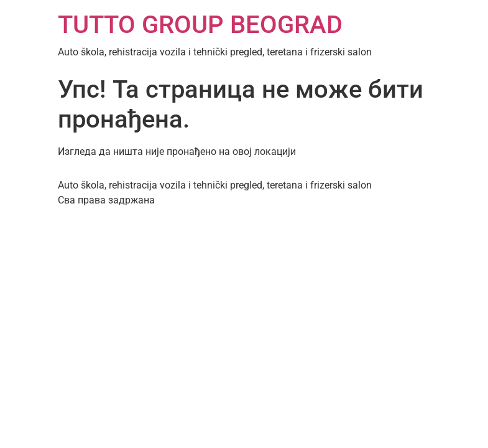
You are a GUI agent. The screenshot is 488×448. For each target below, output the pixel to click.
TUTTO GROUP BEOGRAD (200, 25)
